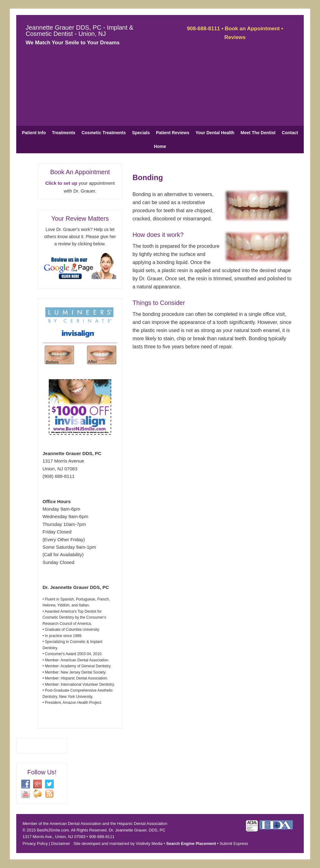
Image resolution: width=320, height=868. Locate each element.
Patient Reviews (173, 133)
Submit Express (234, 843)
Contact (290, 133)
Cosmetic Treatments (104, 133)
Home (160, 146)
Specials (141, 133)
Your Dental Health (215, 133)
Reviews (235, 37)
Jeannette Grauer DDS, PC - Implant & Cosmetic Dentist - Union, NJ (80, 31)
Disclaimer (61, 843)
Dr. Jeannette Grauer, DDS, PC (137, 830)
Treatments (64, 133)
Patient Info (34, 133)
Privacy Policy (35, 843)
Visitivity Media (149, 843)
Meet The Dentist (258, 133)
